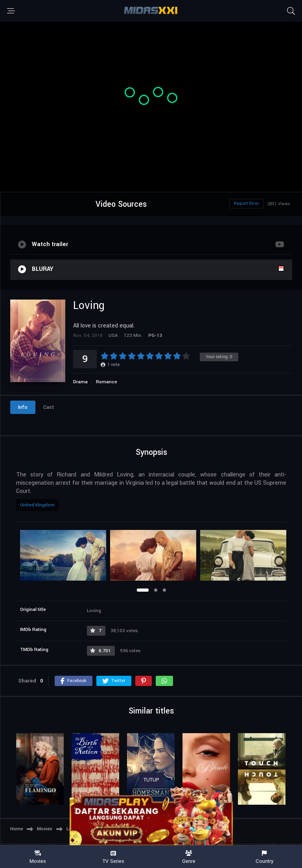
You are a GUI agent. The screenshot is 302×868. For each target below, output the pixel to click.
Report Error (247, 203)
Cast (49, 407)
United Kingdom (37, 505)
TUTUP (151, 780)
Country (264, 857)
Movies (38, 857)
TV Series (113, 857)
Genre (189, 857)
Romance (107, 382)
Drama (80, 382)
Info (23, 407)
